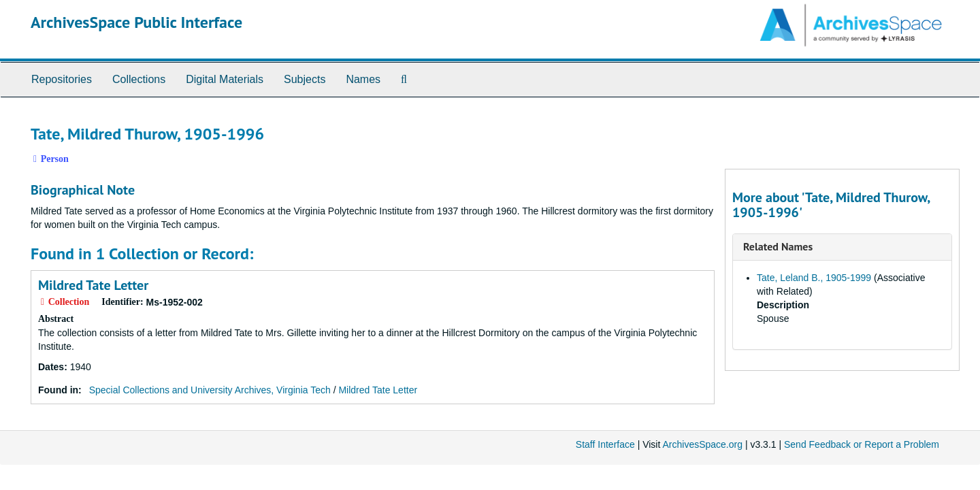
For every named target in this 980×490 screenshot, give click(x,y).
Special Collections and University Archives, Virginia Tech (210, 390)
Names (363, 79)
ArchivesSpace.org (702, 444)
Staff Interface (605, 444)
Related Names (778, 246)
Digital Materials (225, 79)
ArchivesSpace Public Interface (136, 22)
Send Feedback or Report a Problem (862, 444)
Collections (139, 79)
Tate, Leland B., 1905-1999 (814, 278)
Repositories (62, 79)
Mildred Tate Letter (93, 285)
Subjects (305, 79)
